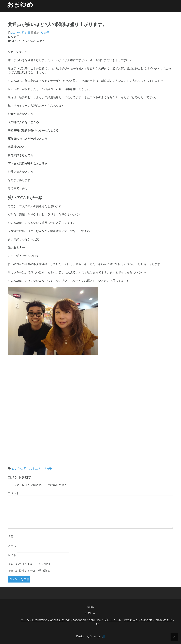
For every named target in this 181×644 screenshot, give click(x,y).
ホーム (39, 13)
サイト (12, 555)
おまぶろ (35, 469)
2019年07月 (19, 469)
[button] (169, 14)
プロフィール (113, 13)
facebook (86, 13)
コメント (13, 493)
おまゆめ (20, 4)
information (52, 13)
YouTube (99, 13)
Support (145, 13)
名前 (11, 536)
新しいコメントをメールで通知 (30, 564)
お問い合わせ (159, 13)
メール (12, 546)
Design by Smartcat (91, 636)
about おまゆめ (69, 13)
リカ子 (45, 33)
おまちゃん (132, 13)
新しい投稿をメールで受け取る (30, 571)
